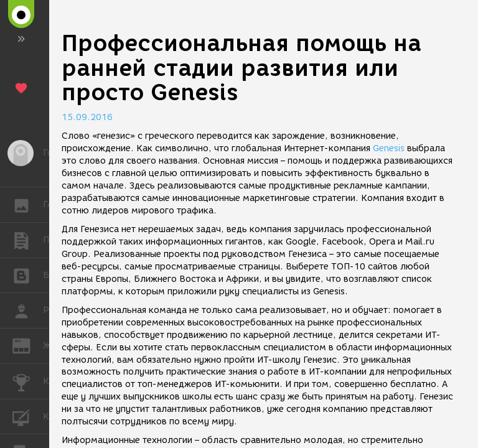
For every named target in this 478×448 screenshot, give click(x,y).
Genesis (389, 148)
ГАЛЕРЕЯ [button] (28, 205)
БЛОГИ (28, 275)
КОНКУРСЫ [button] (28, 381)
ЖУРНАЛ (28, 345)
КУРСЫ (28, 416)
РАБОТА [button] (28, 310)
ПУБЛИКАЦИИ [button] (28, 240)
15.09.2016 (87, 117)
